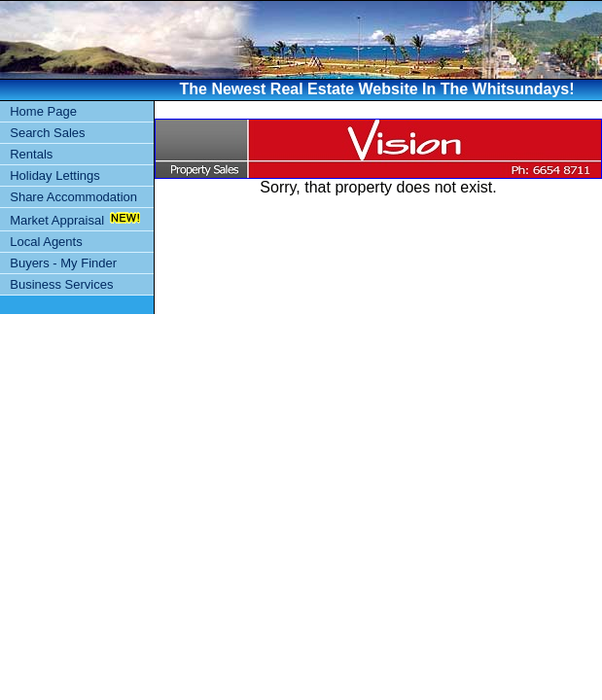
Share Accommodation (73, 197)
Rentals (31, 154)
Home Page (43, 111)
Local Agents (46, 242)
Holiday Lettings (55, 175)
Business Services (61, 284)
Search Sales (47, 133)
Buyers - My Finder (63, 263)
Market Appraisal (57, 220)
